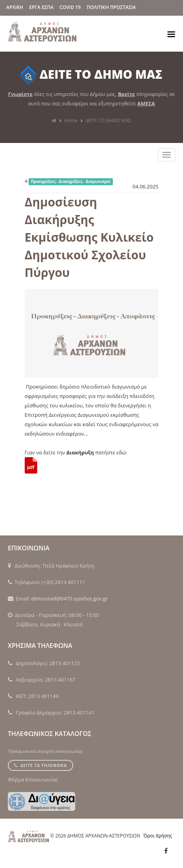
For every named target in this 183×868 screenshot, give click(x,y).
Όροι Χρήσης (158, 836)
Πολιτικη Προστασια (111, 7)
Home (71, 120)
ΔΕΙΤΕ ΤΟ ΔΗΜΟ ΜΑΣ (108, 120)
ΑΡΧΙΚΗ (15, 7)
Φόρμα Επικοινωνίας (33, 779)
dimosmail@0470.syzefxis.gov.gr (70, 599)
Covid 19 (70, 7)
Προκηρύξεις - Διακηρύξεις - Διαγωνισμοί (71, 182)
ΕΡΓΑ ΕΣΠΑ (42, 7)
